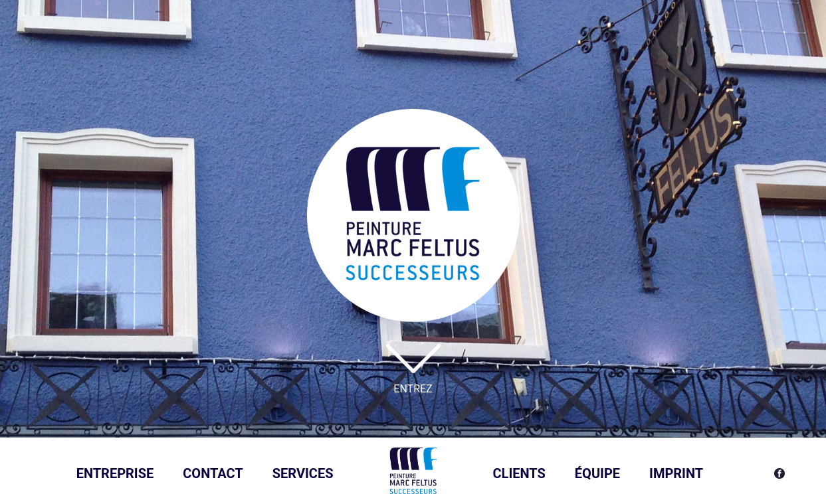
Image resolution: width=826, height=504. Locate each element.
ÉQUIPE (597, 473)
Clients (519, 473)
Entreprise (115, 473)
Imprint (676, 473)
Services (303, 473)
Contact (213, 473)
